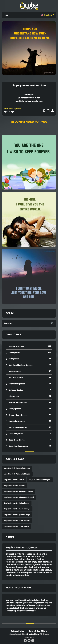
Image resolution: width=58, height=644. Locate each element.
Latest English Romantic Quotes (17, 468)
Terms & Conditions (38, 631)
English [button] (46, 15)
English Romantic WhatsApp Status (18, 491)
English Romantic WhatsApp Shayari (19, 497)
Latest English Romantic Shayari (17, 474)
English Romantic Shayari (40, 480)
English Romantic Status (14, 480)
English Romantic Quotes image (17, 515)
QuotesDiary (33, 634)
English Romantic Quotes (14, 486)
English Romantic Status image (17, 503)
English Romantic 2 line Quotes (17, 521)
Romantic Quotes (12, 109)
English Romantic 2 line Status (16, 526)
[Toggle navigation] (7, 15)
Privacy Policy (18, 631)
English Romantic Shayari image (17, 509)
